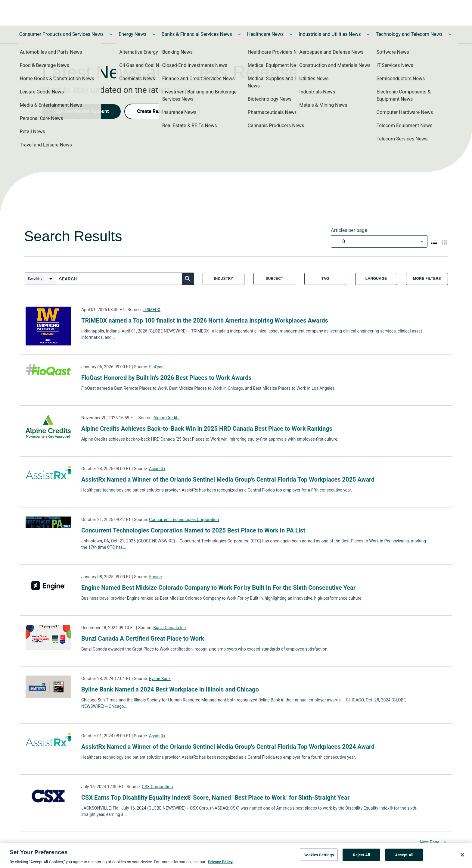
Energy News (132, 34)
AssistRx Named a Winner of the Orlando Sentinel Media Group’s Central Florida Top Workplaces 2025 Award (228, 479)
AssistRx (157, 469)
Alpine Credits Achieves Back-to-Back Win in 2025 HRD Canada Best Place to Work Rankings (207, 429)
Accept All (404, 856)
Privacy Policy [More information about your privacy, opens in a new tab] (220, 863)
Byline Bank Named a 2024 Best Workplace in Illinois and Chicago (170, 689)
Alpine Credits (167, 418)
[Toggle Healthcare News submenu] (291, 34)
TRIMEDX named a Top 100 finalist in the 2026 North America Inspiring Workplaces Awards (205, 320)
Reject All (362, 856)
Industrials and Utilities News (330, 34)
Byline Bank (160, 679)
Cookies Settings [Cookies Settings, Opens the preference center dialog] (319, 856)
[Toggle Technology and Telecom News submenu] (450, 34)
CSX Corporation (157, 787)
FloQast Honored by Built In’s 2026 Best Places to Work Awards (166, 378)
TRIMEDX (152, 310)
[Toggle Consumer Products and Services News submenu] (111, 34)
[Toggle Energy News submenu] (154, 34)
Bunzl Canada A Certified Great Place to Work (143, 639)
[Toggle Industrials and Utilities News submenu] (368, 34)
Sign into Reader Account (81, 111)
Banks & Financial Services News (197, 34)
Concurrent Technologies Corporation (184, 520)
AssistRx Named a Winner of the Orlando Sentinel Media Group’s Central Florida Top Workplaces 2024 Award (228, 747)
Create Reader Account (162, 111)
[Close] (462, 856)
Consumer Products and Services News (62, 34)
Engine (155, 577)
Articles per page (349, 230)
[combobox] (379, 241)
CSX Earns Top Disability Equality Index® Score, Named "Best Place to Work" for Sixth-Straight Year (215, 798)
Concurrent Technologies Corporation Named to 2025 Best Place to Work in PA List (193, 530)
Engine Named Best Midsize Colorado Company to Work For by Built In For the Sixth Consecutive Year (218, 588)
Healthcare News (265, 34)
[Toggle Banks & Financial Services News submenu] (239, 34)
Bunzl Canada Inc (169, 628)
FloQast (156, 367)
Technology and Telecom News (409, 34)
